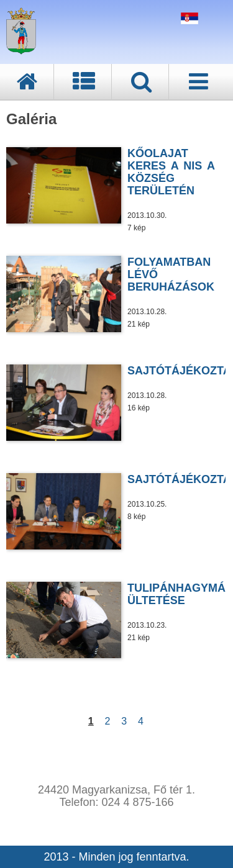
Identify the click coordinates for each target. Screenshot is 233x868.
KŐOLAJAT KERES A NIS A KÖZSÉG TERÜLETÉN (171, 172)
